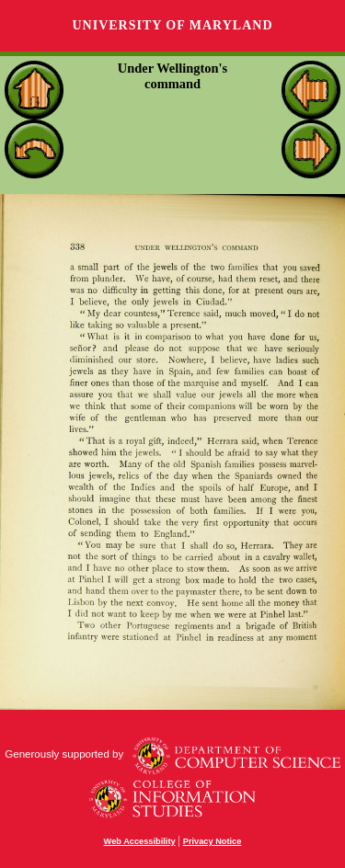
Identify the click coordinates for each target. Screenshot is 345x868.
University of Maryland (172, 25)
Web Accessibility (140, 841)
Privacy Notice (213, 841)
